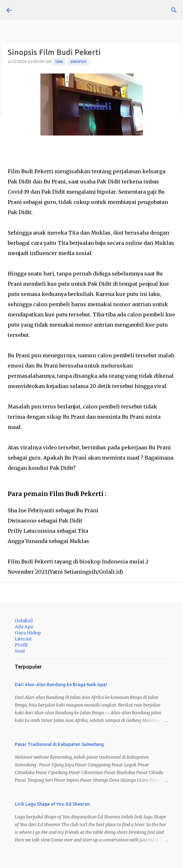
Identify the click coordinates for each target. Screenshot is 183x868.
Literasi (23, 639)
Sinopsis (78, 62)
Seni (59, 62)
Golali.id (24, 621)
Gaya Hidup (28, 633)
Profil (21, 645)
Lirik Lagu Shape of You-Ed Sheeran (52, 804)
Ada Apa (24, 627)
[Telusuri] (174, 10)
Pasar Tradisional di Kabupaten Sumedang (59, 744)
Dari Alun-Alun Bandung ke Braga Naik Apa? (61, 685)
